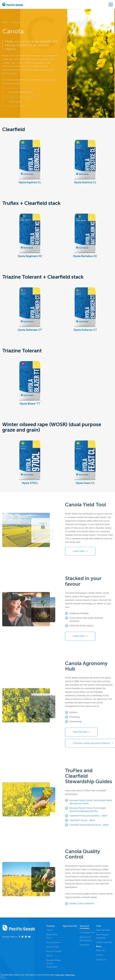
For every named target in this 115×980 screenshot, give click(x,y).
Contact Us (101, 960)
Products (51, 926)
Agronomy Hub (70, 926)
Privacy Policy (60, 975)
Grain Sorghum (53, 942)
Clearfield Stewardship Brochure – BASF (89, 827)
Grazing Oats (53, 947)
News (99, 946)
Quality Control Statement (82, 905)
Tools (99, 926)
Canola (50, 930)
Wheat (49, 956)
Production (85, 945)
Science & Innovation (85, 927)
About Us (100, 951)
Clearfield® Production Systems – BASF (88, 818)
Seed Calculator (103, 930)
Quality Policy (70, 975)
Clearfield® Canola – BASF (82, 822)
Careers (100, 955)
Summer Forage (54, 951)
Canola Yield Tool (104, 942)
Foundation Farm (87, 932)
